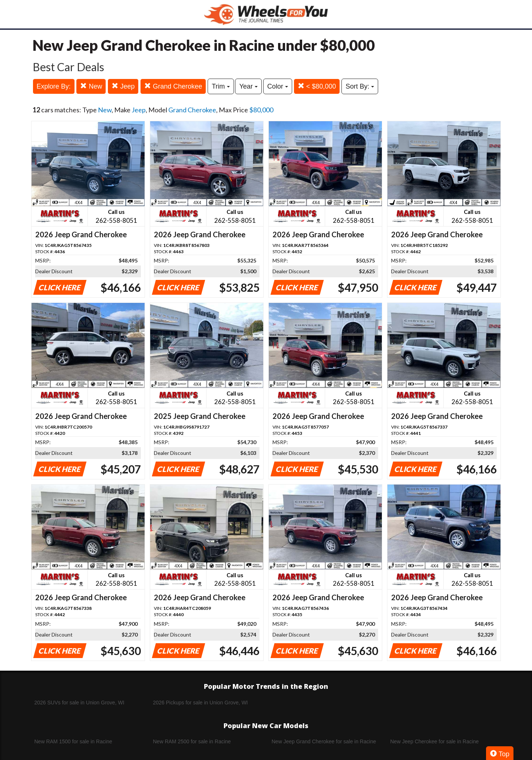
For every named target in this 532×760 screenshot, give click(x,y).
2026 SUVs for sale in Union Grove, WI (80, 703)
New (91, 86)
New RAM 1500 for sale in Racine (73, 741)
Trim (221, 86)
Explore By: (54, 86)
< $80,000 (317, 86)
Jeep (123, 86)
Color (278, 86)
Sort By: (360, 86)
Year (248, 86)
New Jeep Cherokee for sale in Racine (435, 741)
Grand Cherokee (173, 86)
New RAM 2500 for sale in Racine (192, 741)
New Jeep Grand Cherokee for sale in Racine (324, 741)
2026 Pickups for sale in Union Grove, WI (201, 703)
